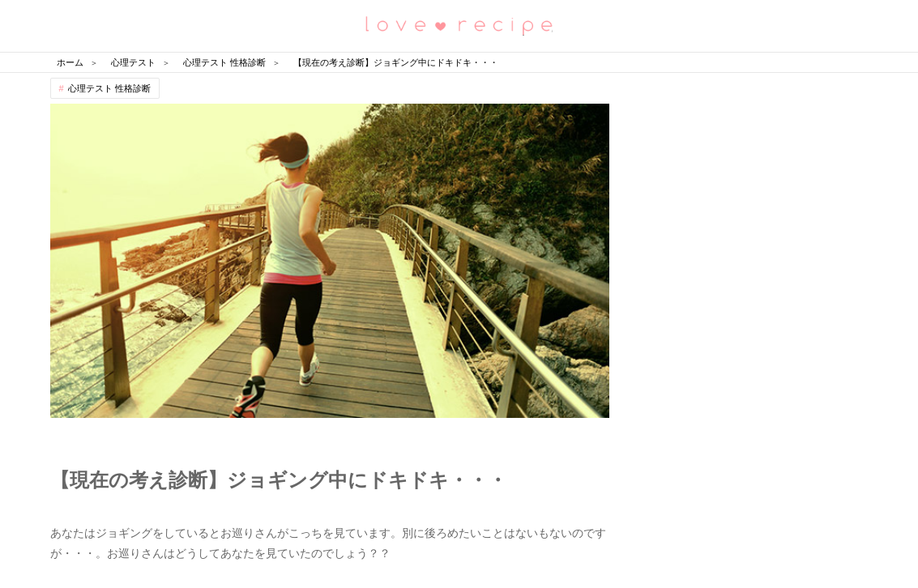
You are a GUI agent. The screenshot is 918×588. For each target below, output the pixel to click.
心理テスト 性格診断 (109, 88)
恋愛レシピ (459, 25)
